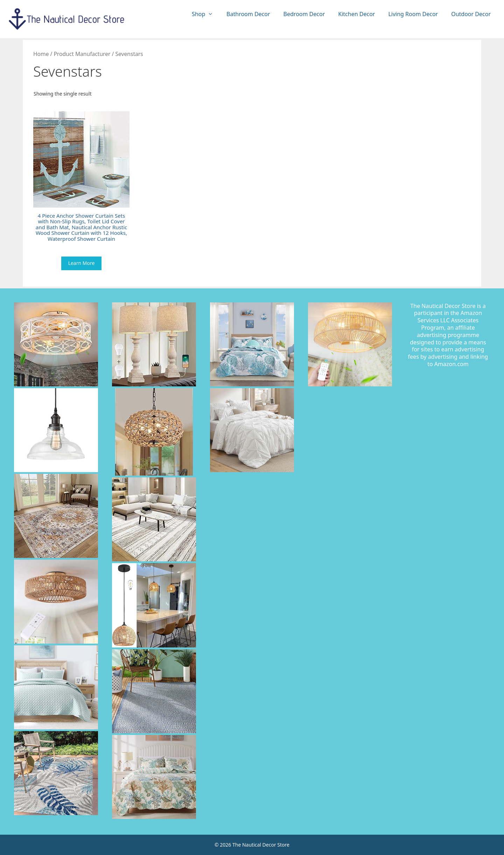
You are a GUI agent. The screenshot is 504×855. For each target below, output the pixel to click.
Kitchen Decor (356, 14)
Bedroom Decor (304, 14)
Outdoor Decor (471, 14)
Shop (206, 14)
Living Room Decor (413, 14)
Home (41, 54)
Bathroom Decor (248, 14)
